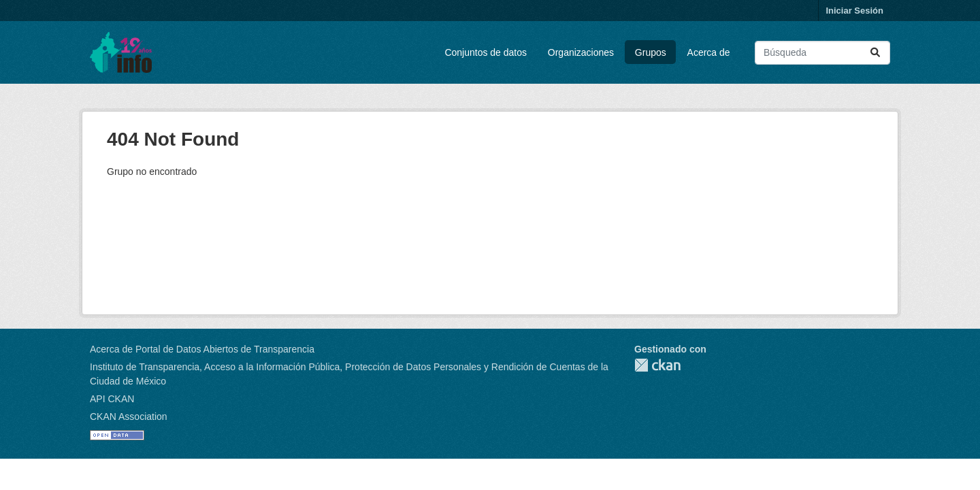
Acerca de (709, 52)
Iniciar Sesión (854, 11)
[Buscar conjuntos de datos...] (822, 53)
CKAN (657, 365)
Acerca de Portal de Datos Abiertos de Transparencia (202, 349)
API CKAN (112, 399)
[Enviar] (875, 53)
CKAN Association (129, 416)
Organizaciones (581, 52)
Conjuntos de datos (486, 52)
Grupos (651, 52)
